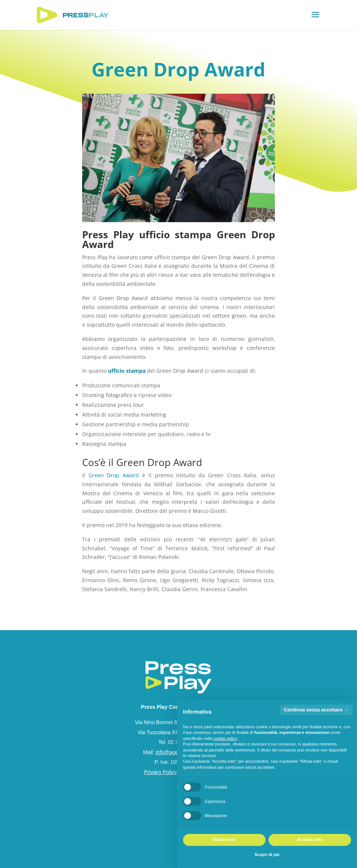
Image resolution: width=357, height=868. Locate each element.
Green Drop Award (114, 475)
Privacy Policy (160, 772)
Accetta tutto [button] (310, 840)
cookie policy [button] (225, 738)
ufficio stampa (127, 371)
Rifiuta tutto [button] (224, 840)
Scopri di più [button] (267, 855)
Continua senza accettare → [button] (316, 710)
